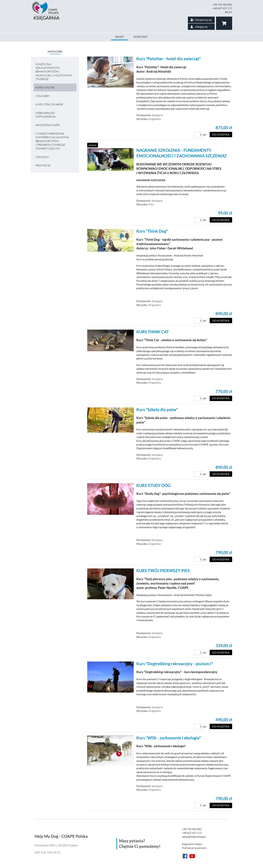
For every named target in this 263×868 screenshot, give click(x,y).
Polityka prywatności (194, 848)
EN (230, 12)
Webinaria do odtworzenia (45, 115)
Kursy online (45, 87)
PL (227, 12)
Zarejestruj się (201, 20)
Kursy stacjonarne (49, 104)
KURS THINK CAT (153, 332)
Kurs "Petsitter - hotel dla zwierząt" (169, 59)
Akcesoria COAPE (48, 125)
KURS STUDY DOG (153, 485)
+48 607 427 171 (222, 8)
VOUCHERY (43, 96)
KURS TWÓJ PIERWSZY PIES (163, 571)
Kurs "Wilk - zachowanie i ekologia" (169, 738)
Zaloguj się (199, 27)
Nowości (42, 157)
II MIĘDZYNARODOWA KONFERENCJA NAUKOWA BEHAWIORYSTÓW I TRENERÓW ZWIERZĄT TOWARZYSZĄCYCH (52, 141)
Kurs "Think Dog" (152, 231)
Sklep (119, 37)
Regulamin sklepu (192, 844)
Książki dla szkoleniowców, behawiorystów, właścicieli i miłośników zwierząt (54, 72)
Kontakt (141, 37)
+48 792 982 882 (222, 4)
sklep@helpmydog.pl (194, 837)
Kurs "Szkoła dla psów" (157, 410)
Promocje (43, 165)
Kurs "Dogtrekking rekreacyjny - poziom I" (175, 664)
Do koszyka (221, 134)
